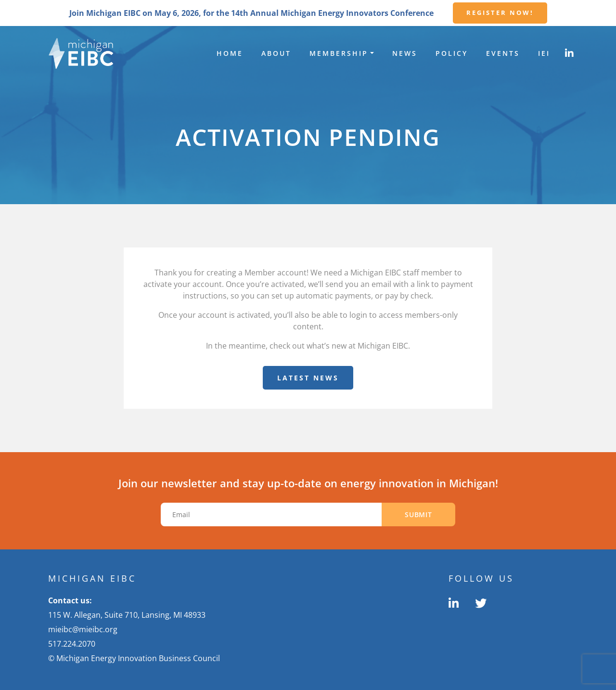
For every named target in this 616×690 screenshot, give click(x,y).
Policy (452, 53)
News (405, 53)
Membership (339, 53)
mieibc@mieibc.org (83, 629)
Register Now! (500, 13)
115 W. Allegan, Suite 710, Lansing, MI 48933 (127, 615)
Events (503, 53)
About (276, 53)
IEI (544, 53)
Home (230, 53)
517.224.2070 (72, 644)
